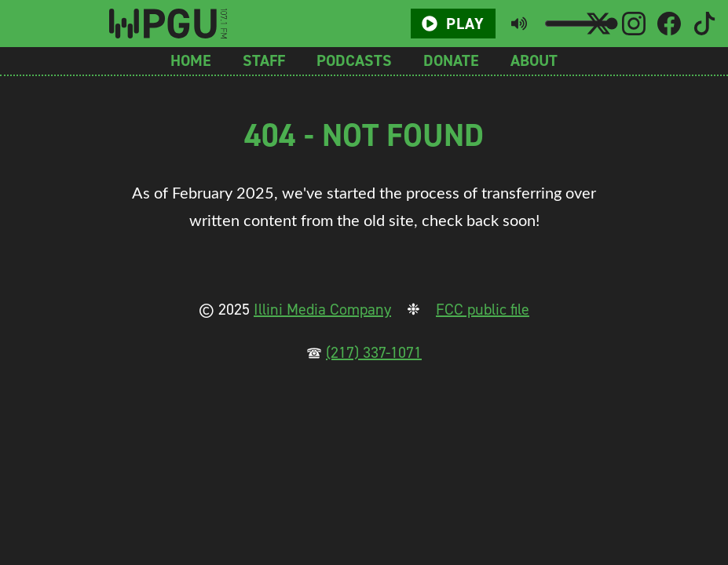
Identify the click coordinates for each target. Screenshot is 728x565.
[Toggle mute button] (519, 24)
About (534, 60)
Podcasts (354, 60)
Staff (264, 60)
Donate (451, 60)
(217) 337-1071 (374, 352)
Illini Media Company (322, 309)
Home (191, 60)
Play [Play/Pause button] (453, 24)
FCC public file (483, 309)
